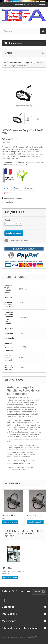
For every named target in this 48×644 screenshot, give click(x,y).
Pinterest (8, 193)
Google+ (30, 188)
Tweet (7, 188)
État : (4, 143)
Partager (18, 188)
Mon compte (9, 621)
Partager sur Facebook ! (14, 198)
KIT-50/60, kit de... (10, 515)
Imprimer (9, 202)
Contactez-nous (19, 5)
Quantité (8, 220)
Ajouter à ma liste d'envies (20, 241)
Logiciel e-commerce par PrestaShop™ (22, 637)
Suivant (38, 119)
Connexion (41, 5)
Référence (6, 139)
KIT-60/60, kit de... (35, 515)
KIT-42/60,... (7, 568)
